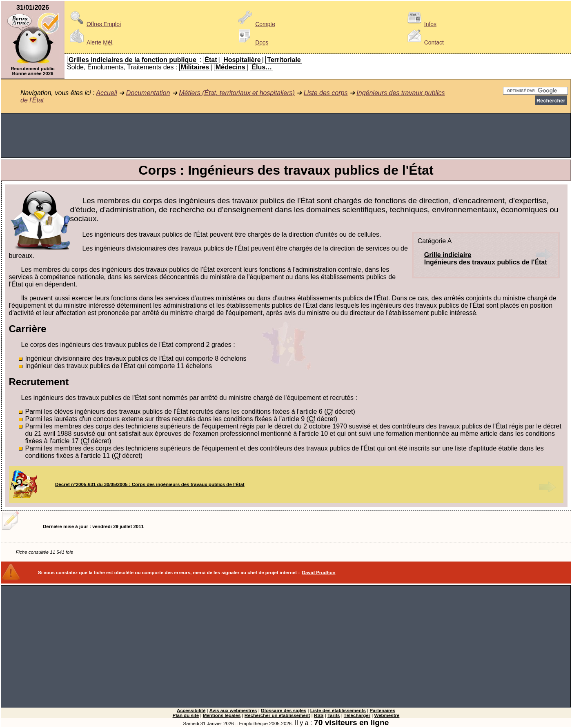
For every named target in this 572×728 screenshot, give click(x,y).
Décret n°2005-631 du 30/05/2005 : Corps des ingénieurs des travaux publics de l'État (150, 484)
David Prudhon (319, 573)
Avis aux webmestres (233, 710)
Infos (421, 24)
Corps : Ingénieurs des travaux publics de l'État (286, 170)
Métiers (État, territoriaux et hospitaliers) (237, 93)
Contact (424, 42)
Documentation (148, 93)
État (211, 60)
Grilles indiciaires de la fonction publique (132, 60)
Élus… (262, 67)
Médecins (230, 67)
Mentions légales (222, 715)
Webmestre (387, 715)
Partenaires (382, 710)
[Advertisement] (286, 135)
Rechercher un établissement (277, 715)
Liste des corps (326, 93)
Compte (255, 24)
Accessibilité (191, 710)
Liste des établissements (338, 710)
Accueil (107, 93)
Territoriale (284, 60)
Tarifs (334, 715)
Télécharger (357, 715)
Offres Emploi (94, 24)
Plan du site (186, 715)
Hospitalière (242, 60)
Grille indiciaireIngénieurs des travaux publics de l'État (486, 259)
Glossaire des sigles (284, 710)
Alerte (90, 42)
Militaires (195, 67)
